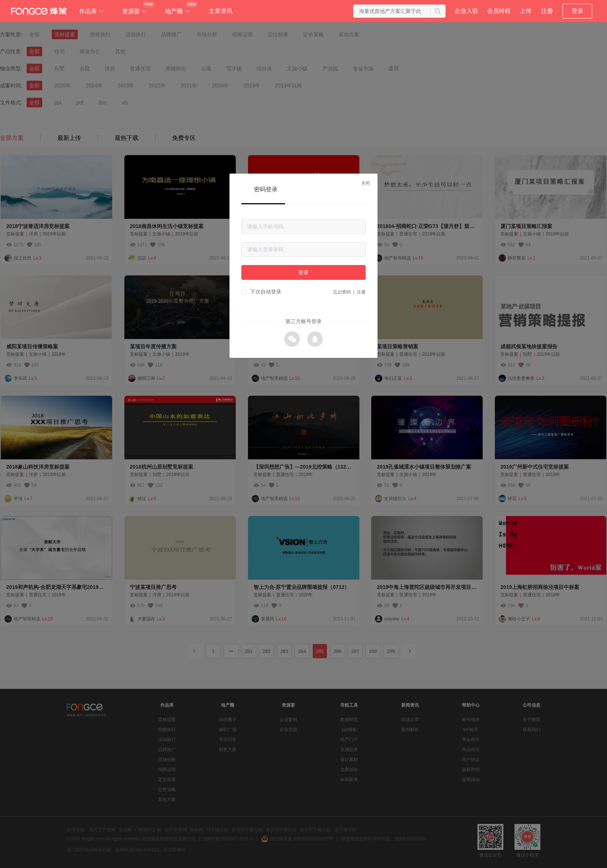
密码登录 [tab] (266, 189)
